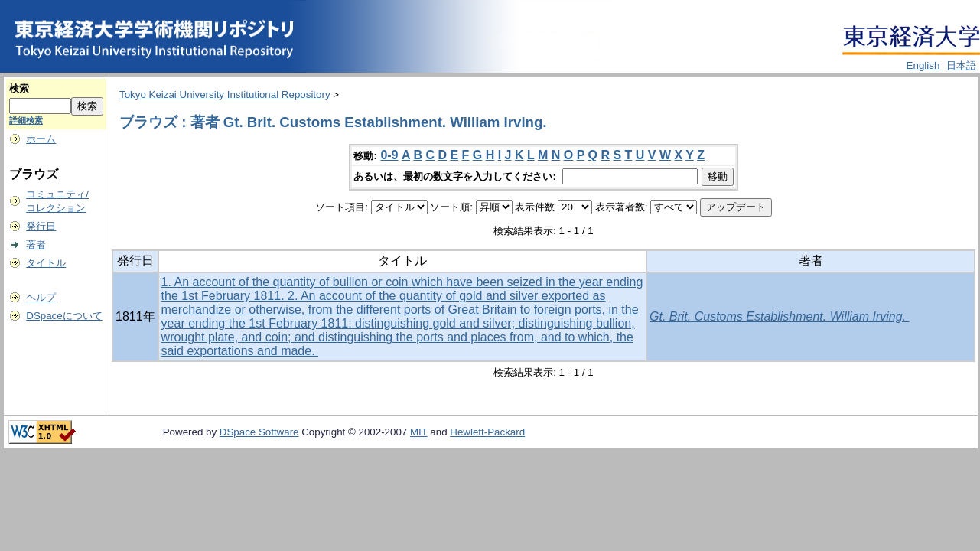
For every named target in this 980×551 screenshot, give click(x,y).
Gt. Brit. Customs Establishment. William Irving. (780, 316)
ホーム (41, 139)
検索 (19, 88)
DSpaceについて (64, 316)
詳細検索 (26, 120)
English (923, 65)
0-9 (389, 155)
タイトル (46, 263)
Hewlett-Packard (487, 432)
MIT (419, 432)
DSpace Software (259, 432)
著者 (36, 245)
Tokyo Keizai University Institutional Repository (225, 95)
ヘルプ (41, 297)
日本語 (961, 65)
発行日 (41, 226)
